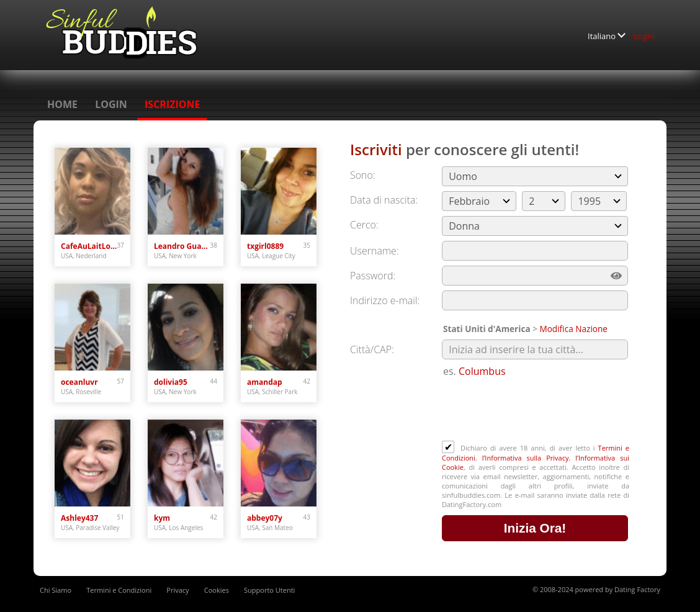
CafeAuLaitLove (89, 246)
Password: (373, 276)
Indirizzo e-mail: (385, 300)
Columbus (482, 371)
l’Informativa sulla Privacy (526, 458)
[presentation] (536, 410)
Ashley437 (79, 518)
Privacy (177, 590)
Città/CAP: (372, 349)
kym (162, 518)
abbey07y (265, 518)
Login (644, 36)
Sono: (363, 175)
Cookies (217, 590)
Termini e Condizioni (119, 590)
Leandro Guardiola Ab (182, 246)
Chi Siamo (56, 590)
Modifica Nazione (573, 329)
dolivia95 (171, 382)
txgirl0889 (265, 246)
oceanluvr (79, 382)
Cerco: (364, 225)
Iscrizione (172, 104)
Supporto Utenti (269, 590)
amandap (265, 382)
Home (62, 104)
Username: (375, 251)
